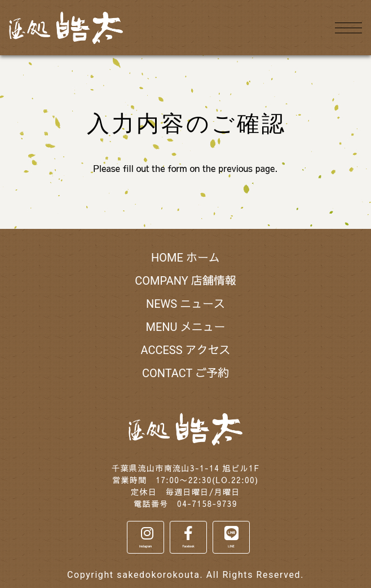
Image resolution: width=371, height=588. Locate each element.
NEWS (185, 304)
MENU (185, 327)
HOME (185, 258)
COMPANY (185, 281)
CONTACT (185, 373)
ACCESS (185, 350)
